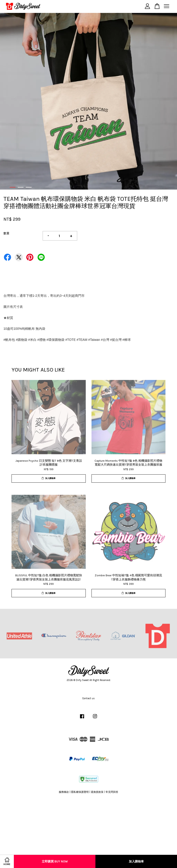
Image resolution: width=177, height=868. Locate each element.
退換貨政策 (97, 792)
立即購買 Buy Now (55, 861)
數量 (6, 233)
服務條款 (64, 792)
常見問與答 (112, 792)
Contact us (88, 698)
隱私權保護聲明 (80, 792)
